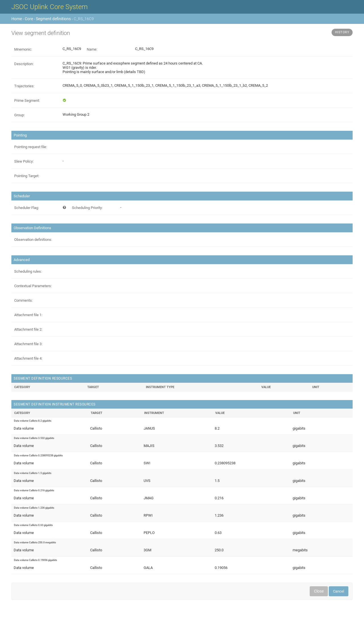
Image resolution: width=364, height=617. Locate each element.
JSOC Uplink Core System (49, 7)
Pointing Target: (27, 176)
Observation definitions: (33, 240)
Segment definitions (53, 19)
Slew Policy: (24, 161)
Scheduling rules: (28, 271)
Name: (92, 49)
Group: (19, 115)
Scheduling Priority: (87, 208)
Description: (24, 64)
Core (29, 19)
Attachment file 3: (28, 344)
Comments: (23, 300)
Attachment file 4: (28, 358)
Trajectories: (24, 86)
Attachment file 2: (28, 329)
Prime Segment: (27, 101)
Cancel (339, 591)
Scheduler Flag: (27, 208)
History (342, 32)
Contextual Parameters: (33, 286)
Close (319, 591)
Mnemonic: (23, 49)
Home (17, 19)
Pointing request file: (31, 147)
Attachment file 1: (28, 315)
